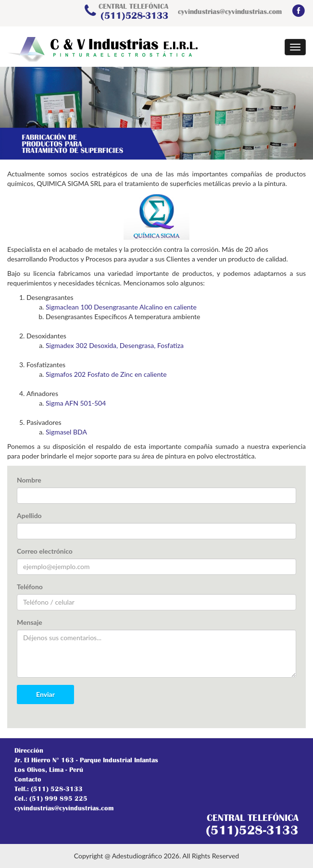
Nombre (29, 480)
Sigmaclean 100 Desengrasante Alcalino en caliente (121, 307)
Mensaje (30, 622)
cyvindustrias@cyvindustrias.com (230, 11)
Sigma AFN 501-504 (76, 403)
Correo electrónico (45, 551)
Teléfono (30, 587)
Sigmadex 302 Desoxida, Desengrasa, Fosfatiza (115, 345)
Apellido (29, 515)
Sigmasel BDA (66, 432)
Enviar (45, 694)
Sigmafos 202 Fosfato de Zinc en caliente (106, 374)
